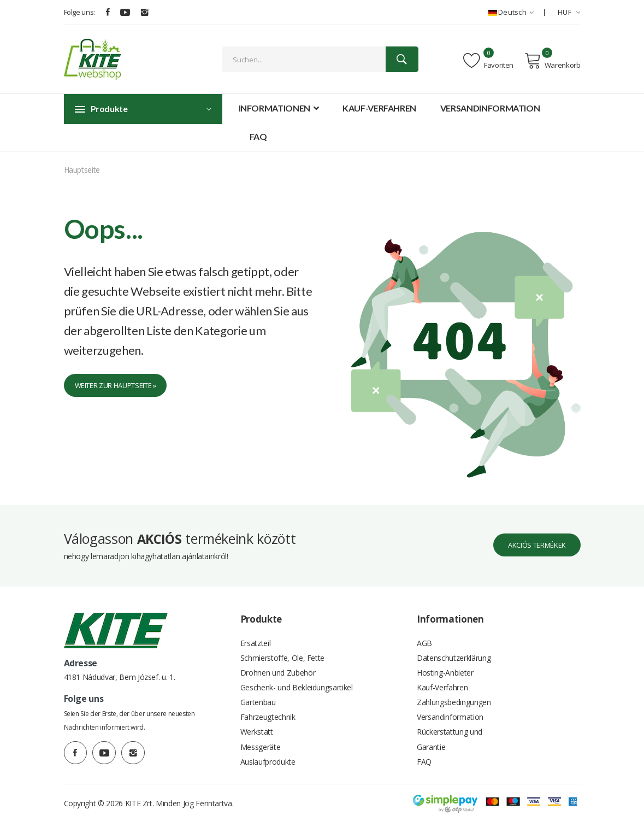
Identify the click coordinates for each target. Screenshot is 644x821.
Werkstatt (257, 726)
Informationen (279, 108)
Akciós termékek (529, 529)
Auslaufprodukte (268, 759)
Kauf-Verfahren (379, 108)
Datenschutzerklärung (454, 644)
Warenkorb (553, 61)
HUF (569, 12)
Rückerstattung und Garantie (450, 734)
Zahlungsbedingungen (454, 693)
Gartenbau (258, 693)
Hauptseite (82, 170)
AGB (424, 628)
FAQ (258, 136)
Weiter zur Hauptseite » (122, 387)
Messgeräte (261, 743)
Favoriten (488, 61)
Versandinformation (490, 108)
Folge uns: (80, 12)
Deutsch (511, 12)
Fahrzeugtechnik (268, 710)
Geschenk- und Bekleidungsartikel (297, 677)
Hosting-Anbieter (445, 661)
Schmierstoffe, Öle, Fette (282, 644)
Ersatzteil (256, 628)
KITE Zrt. (140, 802)
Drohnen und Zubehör (278, 661)
